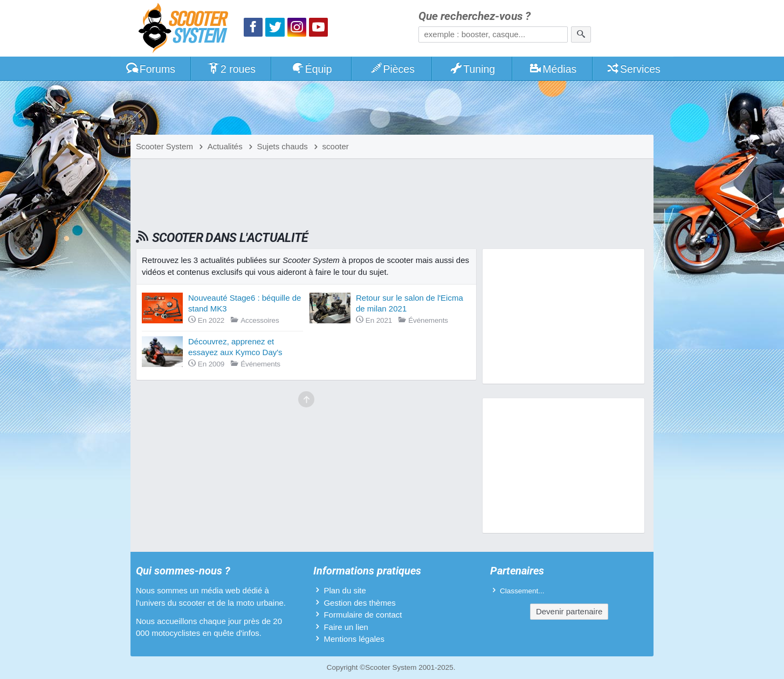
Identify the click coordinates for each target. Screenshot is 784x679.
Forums (150, 69)
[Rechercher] (581, 34)
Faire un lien (346, 627)
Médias (553, 69)
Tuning (473, 69)
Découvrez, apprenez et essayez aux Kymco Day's (235, 347)
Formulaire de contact (363, 615)
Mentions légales (354, 639)
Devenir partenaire (569, 611)
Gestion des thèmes (359, 603)
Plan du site (345, 590)
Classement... (522, 591)
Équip (312, 69)
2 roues (231, 69)
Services (633, 69)
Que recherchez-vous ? (474, 16)
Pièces (392, 69)
